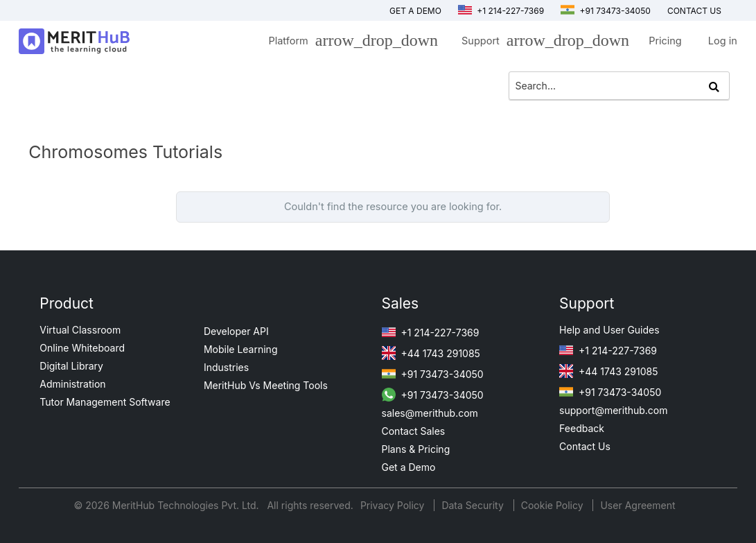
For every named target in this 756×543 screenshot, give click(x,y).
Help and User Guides (609, 330)
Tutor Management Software (105, 402)
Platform (350, 43)
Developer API (236, 331)
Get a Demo (415, 11)
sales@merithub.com (430, 413)
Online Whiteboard (82, 348)
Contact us (694, 11)
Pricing (665, 41)
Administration (72, 384)
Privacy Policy (394, 505)
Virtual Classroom (80, 330)
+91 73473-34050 (606, 11)
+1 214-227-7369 (501, 11)
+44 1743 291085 (431, 353)
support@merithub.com (613, 410)
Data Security (474, 505)
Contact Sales (414, 431)
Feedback (582, 428)
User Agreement (638, 505)
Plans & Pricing (416, 449)
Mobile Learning (241, 349)
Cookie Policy (552, 505)
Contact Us (585, 446)
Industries (226, 367)
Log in (723, 41)
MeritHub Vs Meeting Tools (266, 385)
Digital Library (71, 366)
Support (542, 43)
